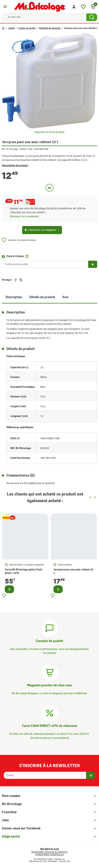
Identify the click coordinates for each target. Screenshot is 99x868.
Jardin (12, 28)
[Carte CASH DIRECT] (50, 713)
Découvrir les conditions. (25, 216)
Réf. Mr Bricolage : (11, 149)
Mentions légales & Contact (50, 852)
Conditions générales (50, 855)
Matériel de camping (50, 28)
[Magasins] (50, 672)
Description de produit (16, 166)
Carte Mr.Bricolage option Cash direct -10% (24, 571)
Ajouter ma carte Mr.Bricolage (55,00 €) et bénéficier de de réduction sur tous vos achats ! (48, 211)
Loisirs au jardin (27, 28)
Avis (65, 297)
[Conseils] (50, 628)
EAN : (31, 149)
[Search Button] (92, 17)
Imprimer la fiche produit (49, 132)
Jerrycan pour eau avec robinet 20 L (73, 571)
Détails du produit (42, 297)
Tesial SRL (65, 861)
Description (14, 297)
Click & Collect (15, 256)
